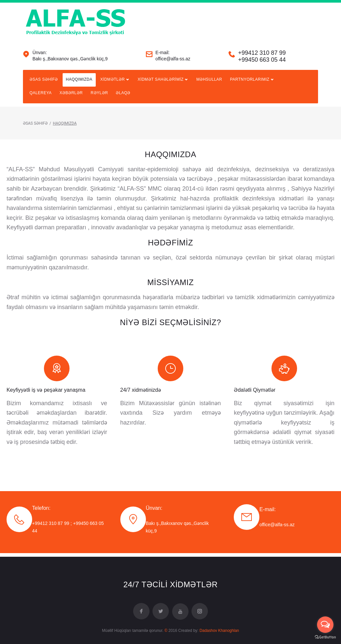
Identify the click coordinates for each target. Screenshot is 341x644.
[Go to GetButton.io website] (325, 637)
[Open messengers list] (325, 625)
